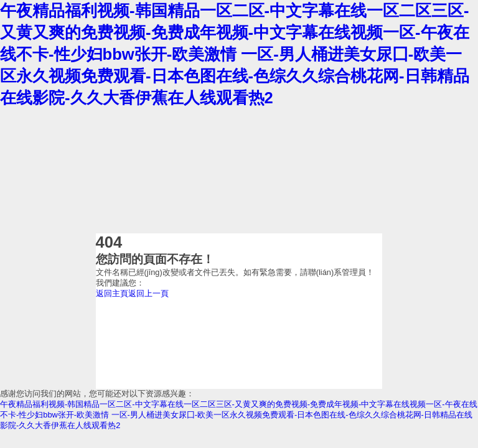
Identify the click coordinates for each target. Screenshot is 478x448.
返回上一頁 (148, 293)
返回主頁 (112, 293)
